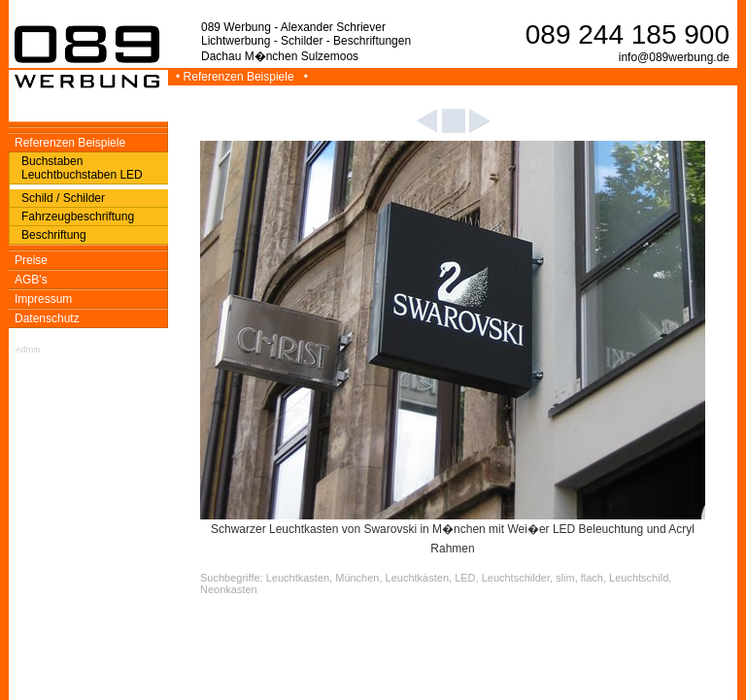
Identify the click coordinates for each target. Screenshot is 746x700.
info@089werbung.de (674, 57)
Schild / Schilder (63, 198)
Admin (28, 350)
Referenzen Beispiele (70, 143)
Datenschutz (47, 318)
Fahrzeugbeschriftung (78, 217)
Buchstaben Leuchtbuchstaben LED (82, 168)
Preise (31, 260)
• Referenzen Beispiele (237, 77)
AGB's (31, 280)
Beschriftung (54, 235)
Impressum (43, 299)
